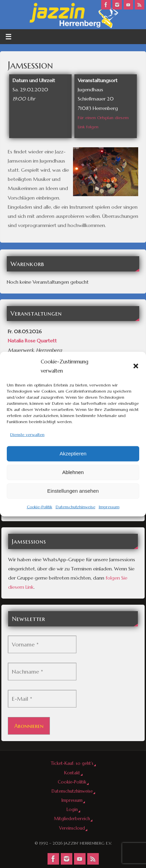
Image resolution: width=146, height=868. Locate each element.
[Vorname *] (42, 644)
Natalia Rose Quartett (32, 341)
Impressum (109, 506)
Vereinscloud (72, 828)
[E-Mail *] (42, 699)
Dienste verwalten (27, 435)
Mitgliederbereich (72, 819)
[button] (136, 366)
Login (72, 809)
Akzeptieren (73, 454)
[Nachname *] (42, 672)
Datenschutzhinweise (76, 506)
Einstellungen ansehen (73, 491)
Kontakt (72, 773)
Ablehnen (73, 472)
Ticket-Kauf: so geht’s (72, 763)
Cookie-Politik (40, 506)
